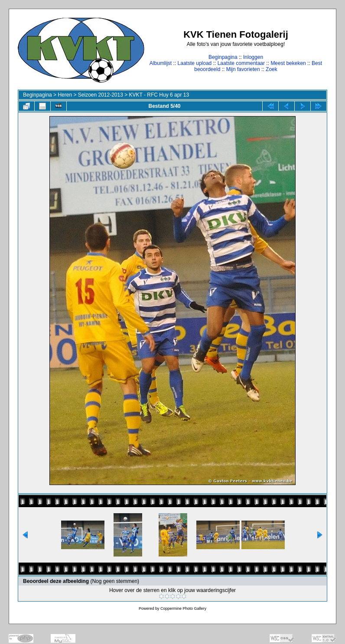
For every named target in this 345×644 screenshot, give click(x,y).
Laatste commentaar (241, 63)
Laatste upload (195, 63)
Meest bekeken (288, 63)
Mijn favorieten (243, 69)
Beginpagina (223, 57)
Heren (65, 95)
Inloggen (253, 57)
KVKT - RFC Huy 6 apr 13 (159, 95)
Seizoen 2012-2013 (101, 95)
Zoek (272, 69)
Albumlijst (161, 63)
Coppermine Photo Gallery (183, 608)
